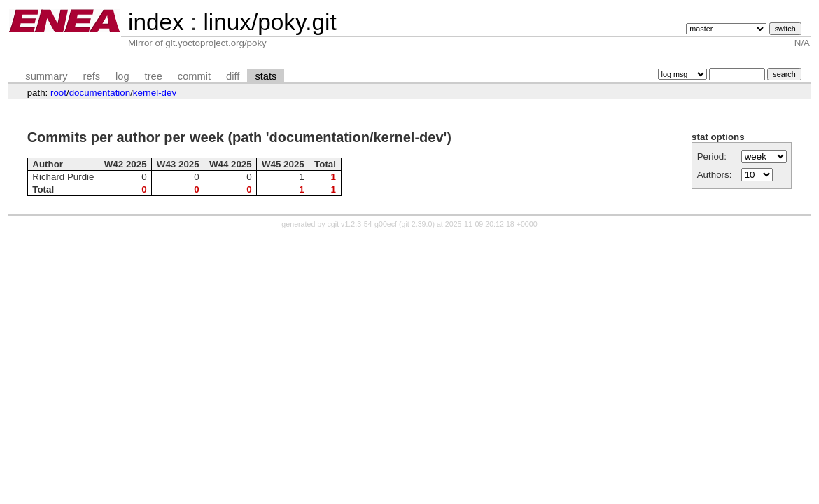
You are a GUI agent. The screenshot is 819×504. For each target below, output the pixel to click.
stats (266, 76)
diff (233, 76)
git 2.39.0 (417, 224)
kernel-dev (155, 93)
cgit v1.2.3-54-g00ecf (363, 224)
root (58, 93)
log (122, 76)
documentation (100, 93)
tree (154, 76)
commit (194, 76)
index (156, 22)
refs (92, 76)
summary (46, 76)
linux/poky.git (269, 22)
